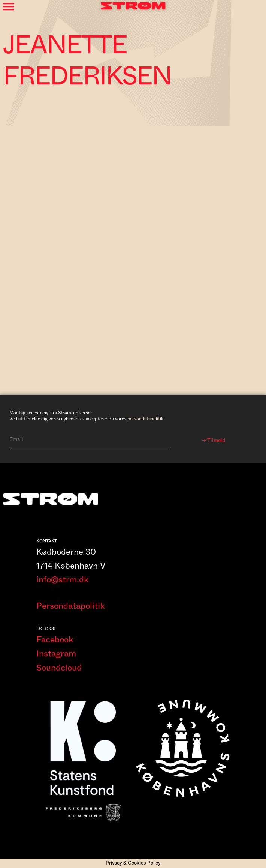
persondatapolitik (146, 419)
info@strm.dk (63, 580)
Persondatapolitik (71, 606)
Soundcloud (59, 668)
